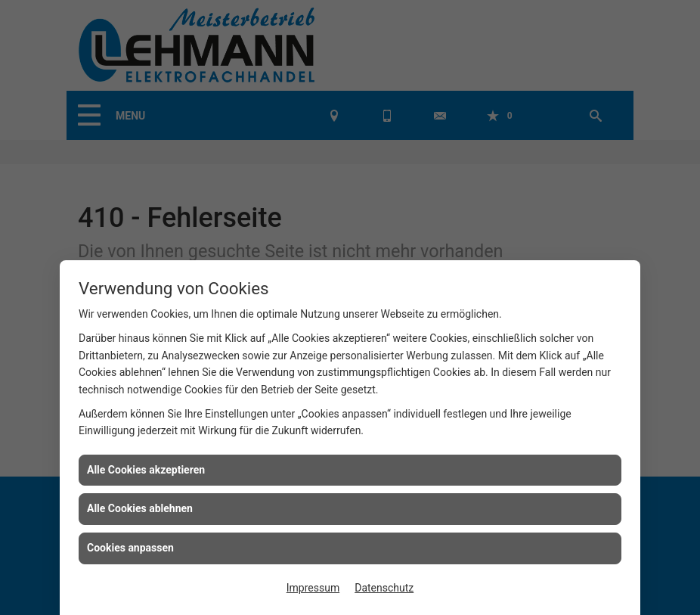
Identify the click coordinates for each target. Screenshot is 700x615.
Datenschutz (384, 588)
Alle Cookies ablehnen (140, 508)
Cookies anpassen (130, 548)
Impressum (313, 588)
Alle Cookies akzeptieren (146, 470)
